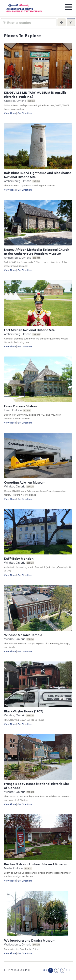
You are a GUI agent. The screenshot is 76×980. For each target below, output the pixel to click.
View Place (10, 113)
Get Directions (25, 113)
